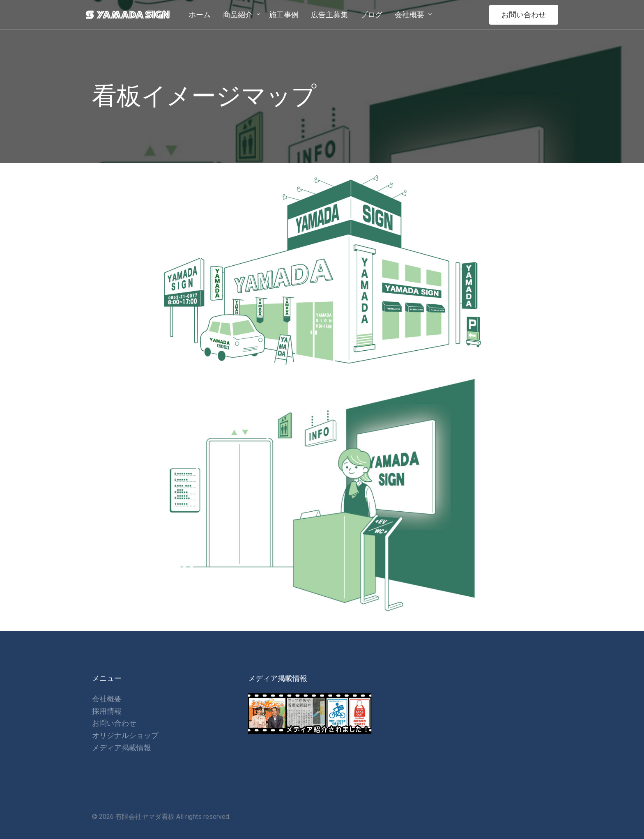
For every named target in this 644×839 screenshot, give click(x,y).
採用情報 (107, 711)
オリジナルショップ (125, 735)
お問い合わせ (524, 15)
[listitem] (184, 300)
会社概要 (107, 699)
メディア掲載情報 (122, 748)
